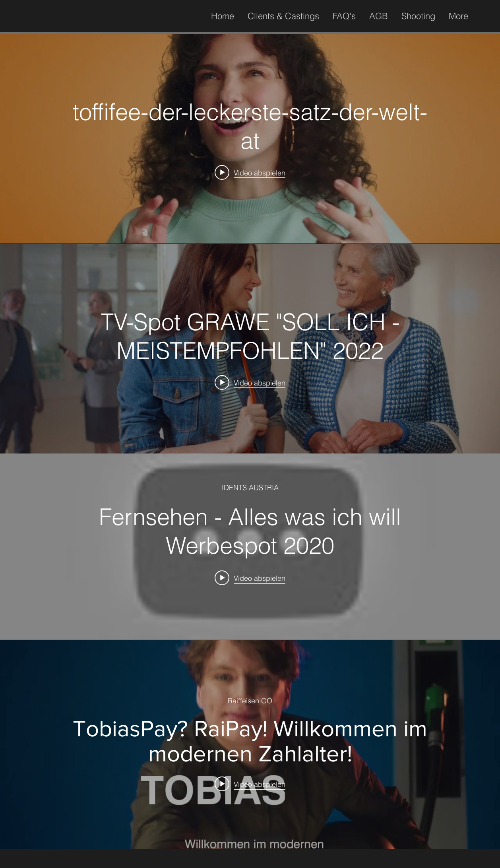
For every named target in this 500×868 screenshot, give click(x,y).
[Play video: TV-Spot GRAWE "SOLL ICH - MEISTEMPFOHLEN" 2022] (250, 383)
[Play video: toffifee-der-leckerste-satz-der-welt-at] (250, 173)
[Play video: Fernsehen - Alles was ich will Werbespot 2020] (250, 578)
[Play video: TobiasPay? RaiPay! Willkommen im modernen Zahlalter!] (250, 784)
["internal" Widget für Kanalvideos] (250, 139)
